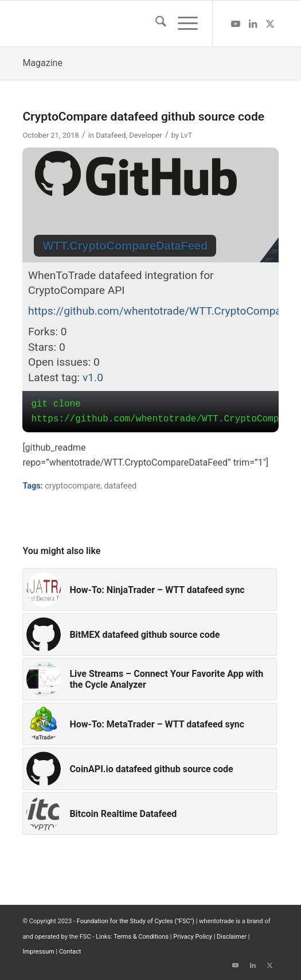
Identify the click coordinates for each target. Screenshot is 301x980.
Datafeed (111, 135)
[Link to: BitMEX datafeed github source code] (149, 634)
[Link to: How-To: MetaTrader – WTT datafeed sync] (149, 724)
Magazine (42, 63)
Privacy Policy (193, 937)
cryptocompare (73, 486)
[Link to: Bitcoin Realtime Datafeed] (149, 814)
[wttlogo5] (125, 24)
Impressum (38, 952)
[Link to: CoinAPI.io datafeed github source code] (149, 769)
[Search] (155, 24)
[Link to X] (270, 24)
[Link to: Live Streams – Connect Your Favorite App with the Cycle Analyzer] (149, 679)
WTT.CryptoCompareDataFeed (125, 246)
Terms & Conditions (141, 937)
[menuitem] (155, 24)
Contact (70, 952)
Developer (145, 135)
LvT (186, 135)
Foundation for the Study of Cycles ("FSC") (136, 921)
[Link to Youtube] (236, 24)
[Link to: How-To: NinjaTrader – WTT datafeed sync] (149, 590)
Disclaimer (232, 937)
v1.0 (93, 377)
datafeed (120, 486)
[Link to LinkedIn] (253, 24)
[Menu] (182, 24)
